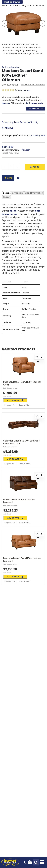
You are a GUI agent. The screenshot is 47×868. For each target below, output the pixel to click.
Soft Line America (11, 67)
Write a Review (24, 90)
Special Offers (25, 405)
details (7, 193)
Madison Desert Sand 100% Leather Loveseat (22, 560)
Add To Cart (15, 400)
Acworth (26, 150)
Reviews (7, 197)
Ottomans (39, 5)
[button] (37, 357)
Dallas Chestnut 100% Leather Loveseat (19, 501)
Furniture (14, 5)
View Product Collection (33, 85)
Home (5, 5)
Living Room (26, 5)
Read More (36, 109)
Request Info (10, 405)
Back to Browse (12, 2)
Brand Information (34, 193)
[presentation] (5, 23)
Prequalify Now (38, 136)
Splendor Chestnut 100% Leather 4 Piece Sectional (22, 442)
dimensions (18, 193)
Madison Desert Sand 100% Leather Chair (22, 383)
